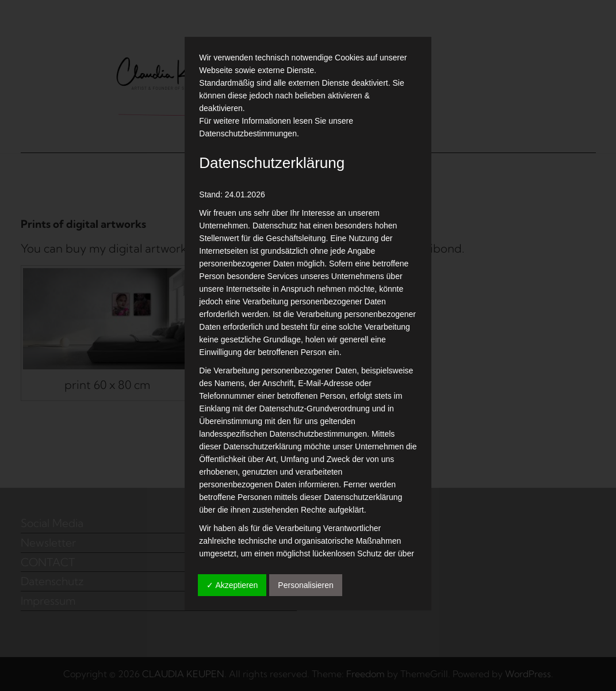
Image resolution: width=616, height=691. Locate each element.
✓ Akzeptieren (232, 585)
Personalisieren (306, 585)
